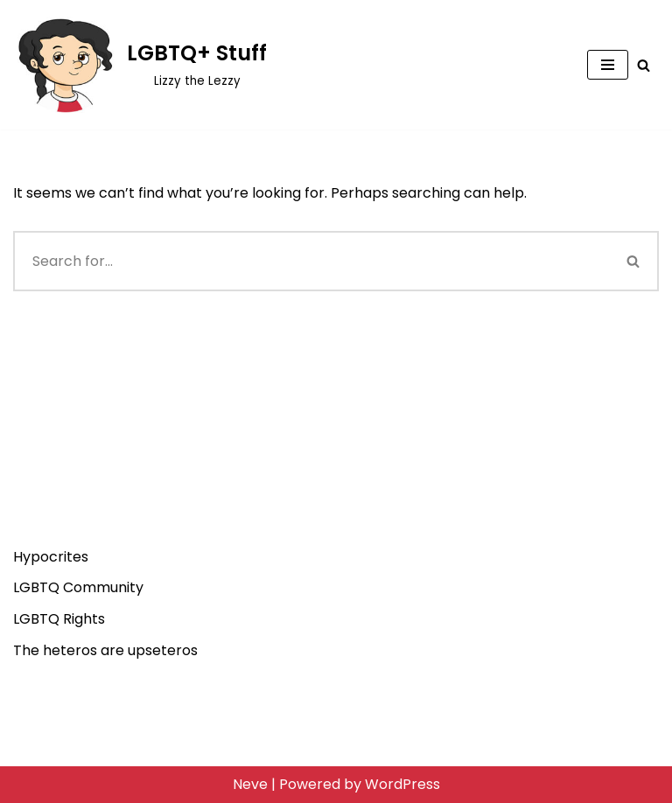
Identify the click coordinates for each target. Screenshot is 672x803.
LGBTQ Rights (59, 619)
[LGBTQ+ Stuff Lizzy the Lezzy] (140, 65)
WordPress (402, 784)
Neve (250, 784)
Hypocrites (51, 557)
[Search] (644, 65)
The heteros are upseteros (105, 650)
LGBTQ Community (78, 587)
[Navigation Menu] (608, 65)
